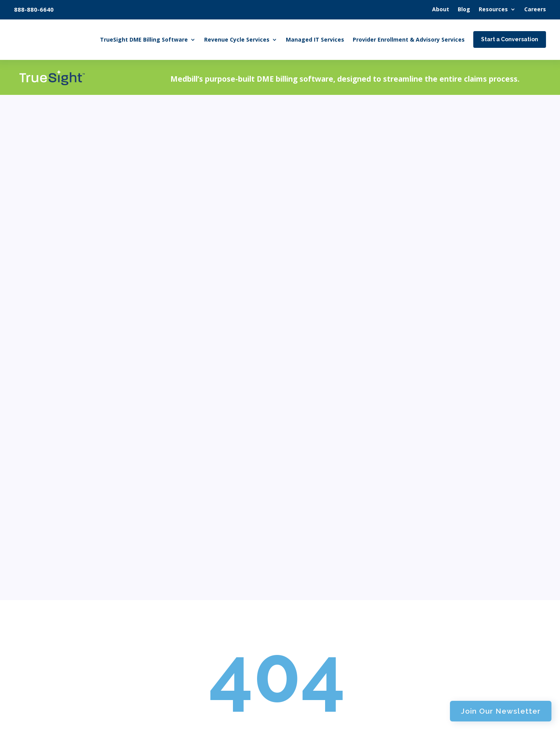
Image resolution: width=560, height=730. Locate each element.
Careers (305, 671)
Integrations (433, 577)
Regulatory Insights (326, 652)
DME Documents (322, 634)
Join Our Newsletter (445, 76)
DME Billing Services (209, 546)
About (303, 558)
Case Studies (316, 615)
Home (184, 513)
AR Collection (198, 620)
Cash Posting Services (211, 638)
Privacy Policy (319, 721)
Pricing (425, 558)
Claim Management (208, 601)
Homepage (276, 315)
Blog (300, 575)
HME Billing (196, 565)
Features (428, 540)
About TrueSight (440, 521)
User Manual (435, 595)
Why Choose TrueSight (449, 614)
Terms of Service (268, 721)
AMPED (392, 721)
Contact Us (311, 688)
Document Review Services (218, 583)
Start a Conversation (96, 619)
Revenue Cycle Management (221, 657)
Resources (309, 595)
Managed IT (312, 513)
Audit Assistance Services (217, 675)
